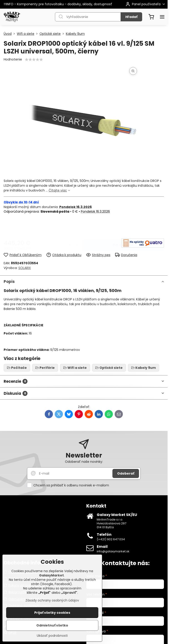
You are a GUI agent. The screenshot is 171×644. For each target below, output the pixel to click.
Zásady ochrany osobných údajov (52, 600)
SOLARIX (25, 268)
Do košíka (123, 226)
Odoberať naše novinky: (84, 462)
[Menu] (162, 17)
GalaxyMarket (51, 575)
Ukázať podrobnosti (52, 636)
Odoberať (126, 473)
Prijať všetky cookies (52, 613)
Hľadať (131, 17)
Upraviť (69, 593)
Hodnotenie (13, 59)
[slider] (34, 60)
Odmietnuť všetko (52, 625)
